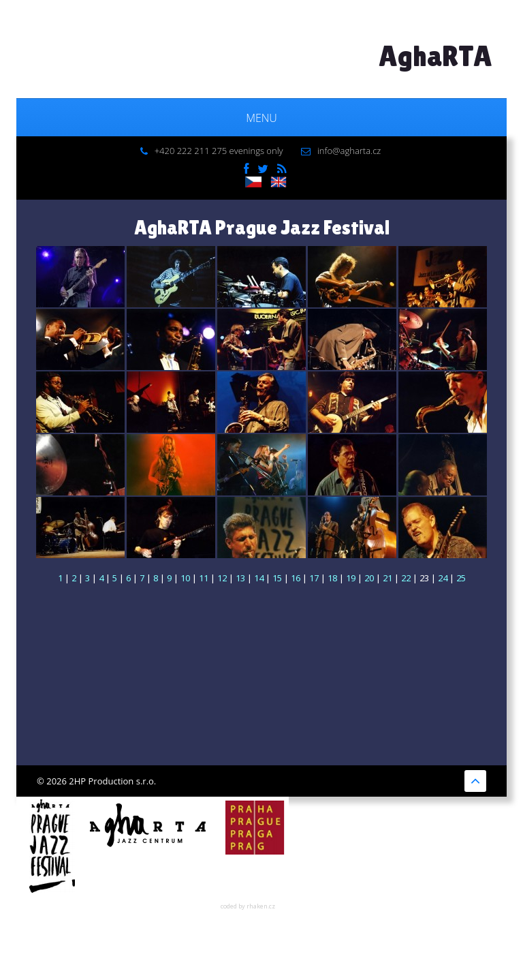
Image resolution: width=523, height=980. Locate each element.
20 (369, 578)
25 (461, 578)
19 (351, 578)
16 (296, 578)
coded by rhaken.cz (248, 906)
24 (443, 578)
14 (259, 578)
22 (406, 578)
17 (314, 578)
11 (204, 578)
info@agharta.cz (349, 151)
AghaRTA (435, 56)
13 (240, 578)
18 (332, 578)
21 (387, 578)
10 (185, 578)
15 (277, 578)
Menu (261, 118)
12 (222, 578)
